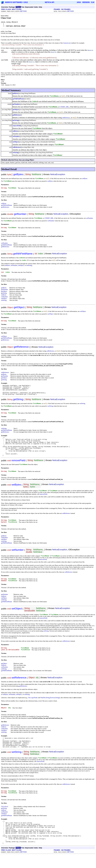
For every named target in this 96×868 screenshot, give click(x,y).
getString (16, 120)
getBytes (15, 93)
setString (15, 153)
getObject (16, 110)
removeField (17, 126)
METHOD (23, 11)
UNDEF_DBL (64, 107)
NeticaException (58, 174)
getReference (17, 115)
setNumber (16, 136)
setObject (16, 142)
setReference (66, 118)
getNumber (16, 104)
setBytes (15, 131)
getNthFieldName (18, 99)
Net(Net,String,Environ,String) (50, 704)
